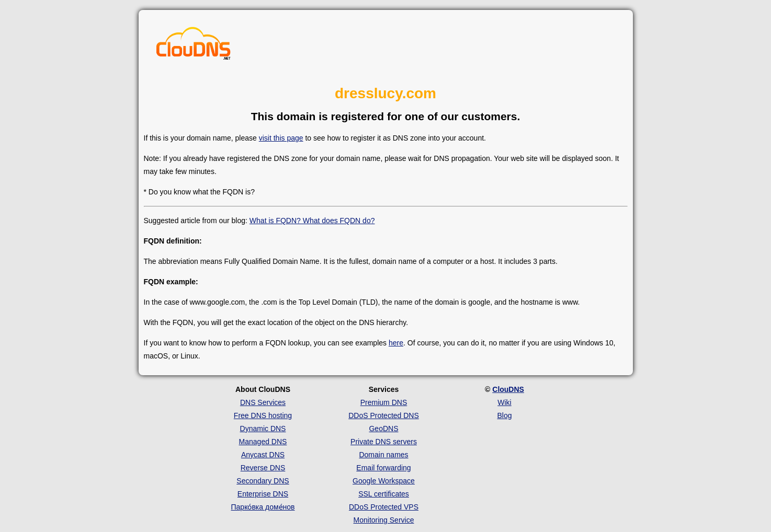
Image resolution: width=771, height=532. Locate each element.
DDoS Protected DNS (384, 415)
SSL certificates (384, 494)
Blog (504, 415)
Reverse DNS (263, 468)
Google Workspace (384, 481)
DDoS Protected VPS (384, 507)
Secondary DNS (263, 481)
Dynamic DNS (263, 429)
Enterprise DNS (263, 494)
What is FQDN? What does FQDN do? (312, 221)
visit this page (281, 138)
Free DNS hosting (263, 415)
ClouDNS (508, 389)
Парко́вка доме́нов (263, 507)
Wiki (504, 402)
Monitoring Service (384, 520)
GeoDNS (383, 429)
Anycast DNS (263, 455)
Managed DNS (263, 442)
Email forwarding (383, 468)
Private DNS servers (384, 442)
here (396, 343)
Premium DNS (384, 402)
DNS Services (263, 402)
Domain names (383, 455)
